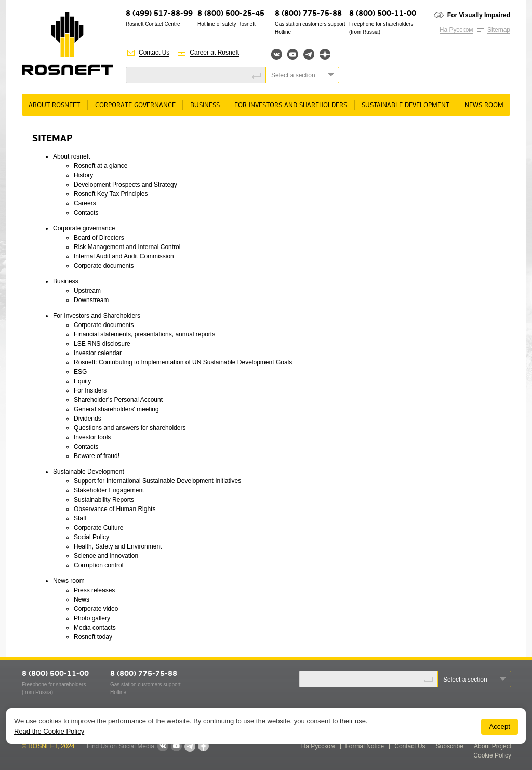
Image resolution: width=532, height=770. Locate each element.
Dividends (88, 419)
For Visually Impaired (479, 15)
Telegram (309, 54)
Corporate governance (135, 105)
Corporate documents (104, 266)
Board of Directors (99, 238)
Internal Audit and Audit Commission (124, 256)
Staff (80, 518)
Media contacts (95, 628)
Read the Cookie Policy (49, 731)
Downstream (91, 300)
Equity (82, 381)
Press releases (94, 590)
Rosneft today (93, 637)
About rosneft (54, 105)
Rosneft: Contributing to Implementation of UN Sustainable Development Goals (183, 362)
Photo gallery (92, 618)
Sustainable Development (405, 105)
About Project (493, 746)
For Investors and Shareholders (291, 105)
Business (205, 105)
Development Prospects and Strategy (125, 185)
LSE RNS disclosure (102, 344)
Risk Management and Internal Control (127, 247)
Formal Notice (365, 746)
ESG (80, 372)
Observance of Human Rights (115, 509)
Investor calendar (98, 353)
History (83, 175)
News (82, 599)
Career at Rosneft (214, 53)
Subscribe (450, 746)
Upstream (87, 291)
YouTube (293, 54)
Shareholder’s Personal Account (118, 400)
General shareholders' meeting (116, 409)
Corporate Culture (98, 528)
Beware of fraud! (97, 456)
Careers (85, 203)
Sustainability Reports (104, 500)
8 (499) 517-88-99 (159, 14)
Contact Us (154, 53)
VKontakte (163, 746)
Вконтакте (277, 54)
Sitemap (499, 30)
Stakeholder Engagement (109, 490)
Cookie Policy (492, 755)
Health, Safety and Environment (118, 546)
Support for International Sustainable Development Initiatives (157, 481)
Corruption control (98, 565)
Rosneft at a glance (101, 166)
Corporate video (96, 609)
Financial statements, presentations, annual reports (144, 334)
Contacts (86, 213)
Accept (500, 727)
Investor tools (92, 437)
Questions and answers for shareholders (130, 428)
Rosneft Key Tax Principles (111, 194)
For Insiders (90, 390)
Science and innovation (106, 556)
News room (484, 105)
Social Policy (91, 537)
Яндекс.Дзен (325, 54)
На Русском (456, 30)
